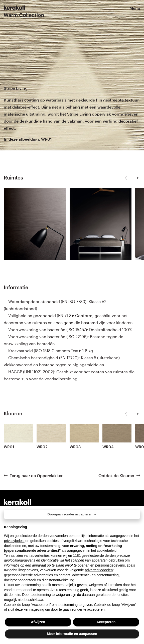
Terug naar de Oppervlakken (37, 475)
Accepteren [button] (106, 622)
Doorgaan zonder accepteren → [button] (72, 514)
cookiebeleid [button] (107, 550)
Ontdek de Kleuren (116, 475)
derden (110, 556)
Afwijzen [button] (38, 622)
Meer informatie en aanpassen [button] (72, 634)
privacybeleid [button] (14, 541)
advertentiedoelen (99, 570)
